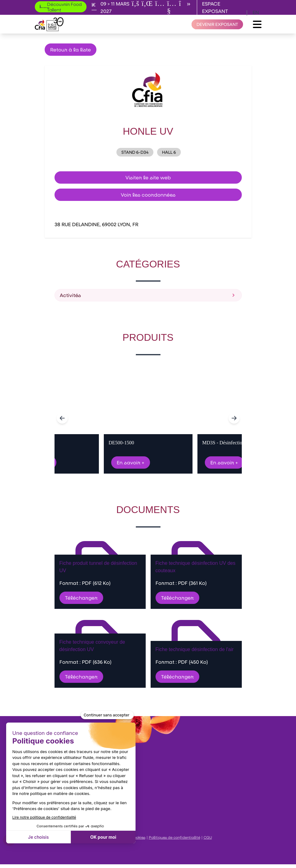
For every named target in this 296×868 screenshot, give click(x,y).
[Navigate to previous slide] (62, 418)
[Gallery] (148, 418)
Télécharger (81, 598)
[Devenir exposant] (217, 24)
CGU (208, 837)
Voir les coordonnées (148, 195)
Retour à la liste (71, 49)
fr (238, 12)
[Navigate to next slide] (234, 418)
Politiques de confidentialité (174, 837)
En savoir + (131, 462)
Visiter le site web (148, 177)
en (256, 12)
